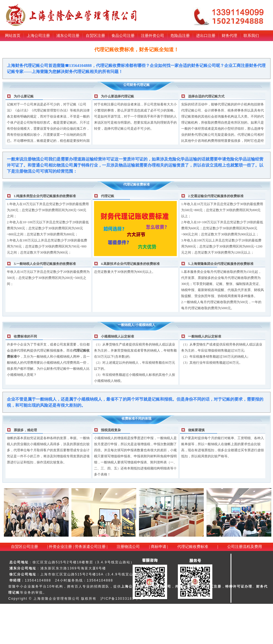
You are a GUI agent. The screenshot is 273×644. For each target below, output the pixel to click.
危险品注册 (180, 36)
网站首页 (13, 36)
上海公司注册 (38, 36)
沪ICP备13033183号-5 (121, 599)
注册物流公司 (128, 547)
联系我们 (251, 36)
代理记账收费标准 (193, 547)
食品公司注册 (123, 36)
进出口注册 (206, 36)
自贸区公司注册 (25, 547)
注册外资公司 (152, 36)
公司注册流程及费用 (245, 547)
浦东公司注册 (68, 36)
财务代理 (229, 36)
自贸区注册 (95, 36)
